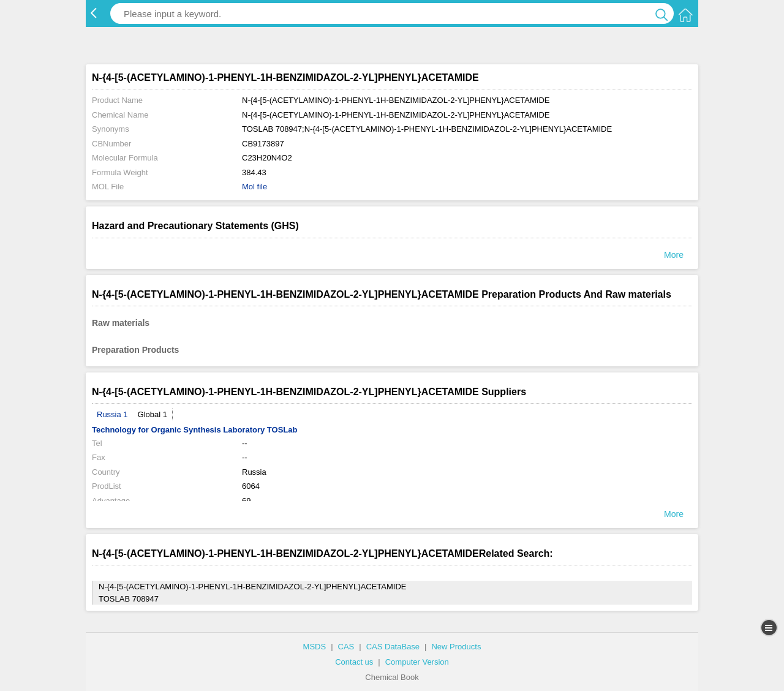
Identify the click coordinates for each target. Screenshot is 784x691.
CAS (346, 647)
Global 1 (153, 414)
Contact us (354, 662)
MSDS (315, 647)
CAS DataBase (393, 647)
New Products (456, 647)
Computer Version (417, 662)
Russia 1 (112, 414)
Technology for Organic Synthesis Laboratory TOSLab (194, 430)
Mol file (254, 187)
